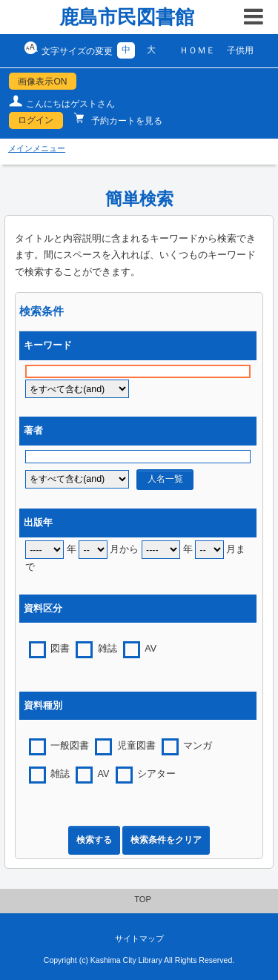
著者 (33, 431)
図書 (60, 649)
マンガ (198, 746)
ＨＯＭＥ (197, 50)
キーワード (48, 345)
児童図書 (136, 746)
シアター (156, 774)
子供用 (240, 50)
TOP (143, 899)
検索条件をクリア (166, 840)
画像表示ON (42, 82)
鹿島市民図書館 (127, 17)
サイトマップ (139, 938)
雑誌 (107, 649)
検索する (94, 840)
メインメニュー (37, 148)
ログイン (36, 120)
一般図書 (70, 746)
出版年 (38, 523)
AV (150, 649)
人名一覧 (165, 479)
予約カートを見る (126, 121)
